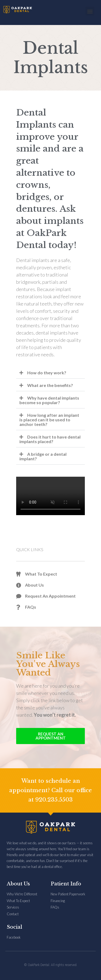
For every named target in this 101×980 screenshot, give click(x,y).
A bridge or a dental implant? (43, 456)
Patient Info (66, 884)
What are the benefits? (50, 385)
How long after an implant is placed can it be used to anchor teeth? (49, 420)
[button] (90, 11)
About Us (18, 884)
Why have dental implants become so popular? (49, 400)
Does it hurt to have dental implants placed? (50, 439)
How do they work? (47, 373)
